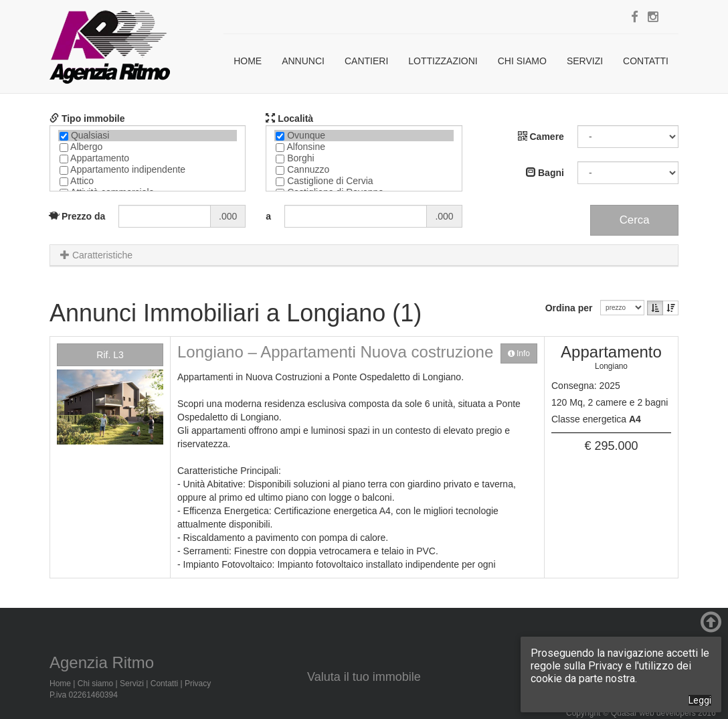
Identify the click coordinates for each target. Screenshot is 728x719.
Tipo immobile (87, 118)
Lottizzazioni (443, 61)
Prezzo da (77, 216)
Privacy (198, 684)
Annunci (303, 61)
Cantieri (366, 61)
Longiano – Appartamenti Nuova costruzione (335, 352)
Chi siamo (522, 61)
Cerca (635, 220)
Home (248, 61)
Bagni (545, 173)
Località (289, 118)
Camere (541, 137)
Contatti (646, 61)
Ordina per (572, 308)
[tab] (364, 255)
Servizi (585, 61)
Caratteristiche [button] (96, 255)
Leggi (700, 700)
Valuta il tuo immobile (364, 677)
